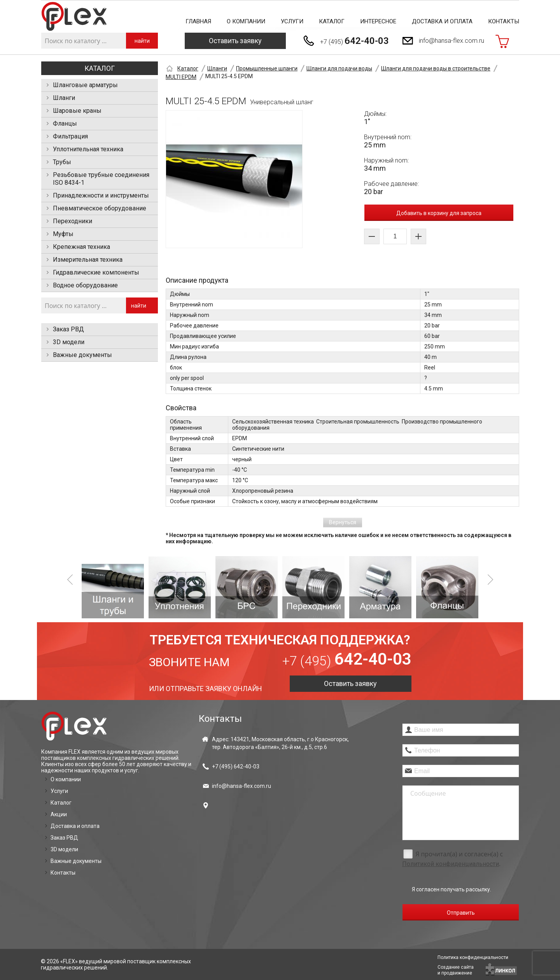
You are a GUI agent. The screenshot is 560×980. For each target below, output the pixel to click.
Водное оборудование (85, 285)
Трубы (62, 162)
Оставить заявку (235, 41)
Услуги (292, 21)
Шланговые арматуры (85, 85)
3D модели (69, 342)
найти (142, 41)
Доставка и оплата (442, 21)
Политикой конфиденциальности (451, 864)
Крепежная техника (81, 247)
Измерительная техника (88, 260)
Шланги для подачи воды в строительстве (436, 68)
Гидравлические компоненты (96, 272)
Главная (198, 21)
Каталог (332, 21)
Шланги (64, 98)
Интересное (378, 21)
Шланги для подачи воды (339, 68)
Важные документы (82, 355)
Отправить (461, 913)
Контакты (504, 21)
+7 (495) (354, 41)
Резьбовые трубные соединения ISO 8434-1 (101, 179)
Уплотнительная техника (88, 149)
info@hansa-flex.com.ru (451, 41)
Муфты (63, 234)
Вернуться (343, 522)
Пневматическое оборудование (100, 208)
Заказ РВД (68, 329)
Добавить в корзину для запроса (439, 213)
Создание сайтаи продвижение (456, 970)
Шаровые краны (77, 111)
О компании (246, 21)
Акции (59, 814)
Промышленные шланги (267, 68)
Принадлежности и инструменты (101, 195)
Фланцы (65, 123)
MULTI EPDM (181, 77)
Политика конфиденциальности (473, 957)
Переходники (73, 221)
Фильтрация (70, 136)
